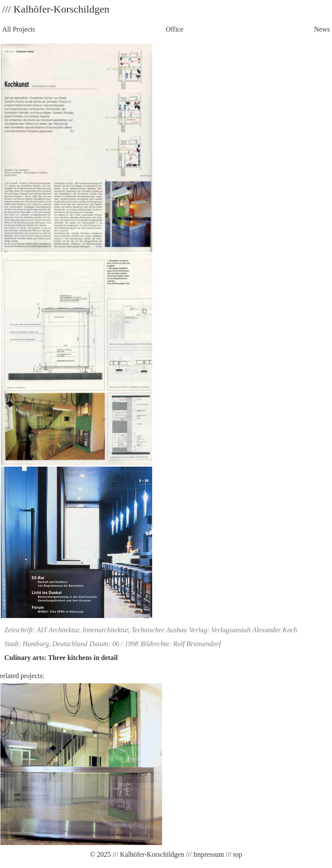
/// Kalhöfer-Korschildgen (147, 854)
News (322, 29)
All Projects (19, 29)
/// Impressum (204, 854)
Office (174, 29)
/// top (233, 854)
